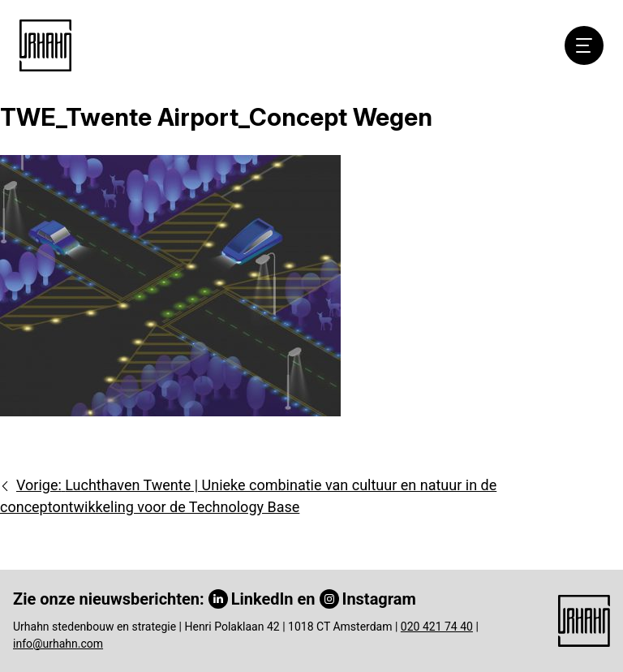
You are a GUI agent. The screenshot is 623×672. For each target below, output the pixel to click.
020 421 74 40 (437, 627)
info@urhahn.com (58, 644)
